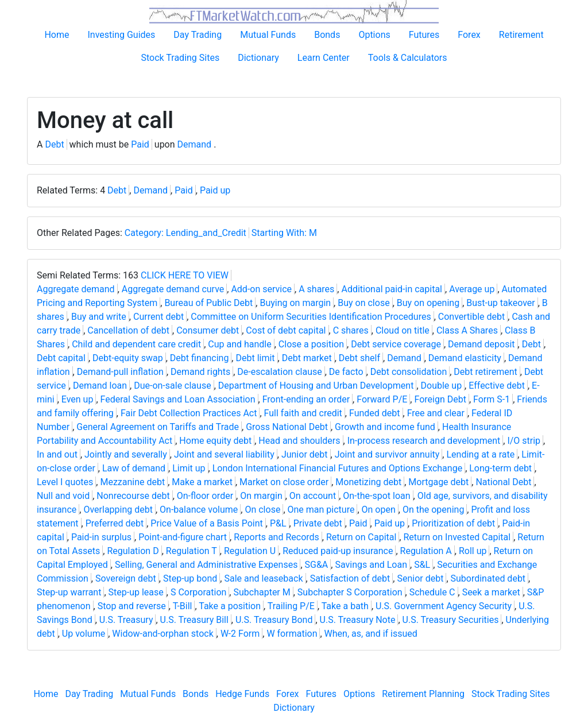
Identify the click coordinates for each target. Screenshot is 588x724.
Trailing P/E (291, 606)
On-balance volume (199, 510)
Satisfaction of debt (350, 578)
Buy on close (363, 303)
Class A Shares (467, 330)
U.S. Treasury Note (358, 620)
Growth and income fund (385, 427)
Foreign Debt (440, 399)
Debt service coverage (396, 344)
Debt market (307, 358)
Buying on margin (295, 303)
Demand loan (100, 386)
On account (313, 496)
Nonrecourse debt (133, 496)
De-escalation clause (279, 372)
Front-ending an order (306, 399)
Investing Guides (121, 35)
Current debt (158, 317)
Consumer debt (208, 330)
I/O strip (524, 441)
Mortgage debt (438, 482)
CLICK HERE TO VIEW (185, 275)
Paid (140, 144)
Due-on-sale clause (172, 386)
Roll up (473, 551)
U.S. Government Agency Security (444, 606)
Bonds (327, 35)
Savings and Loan (371, 565)
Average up (472, 289)
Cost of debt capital (286, 330)
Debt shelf (359, 358)
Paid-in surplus (101, 537)
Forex (469, 35)
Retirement (521, 35)
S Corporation (198, 592)
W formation (292, 634)
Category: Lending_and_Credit (185, 233)
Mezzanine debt (132, 482)
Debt (54, 144)
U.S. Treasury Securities (451, 620)
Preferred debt (115, 523)
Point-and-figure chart (183, 537)
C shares (351, 330)
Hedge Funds (242, 694)
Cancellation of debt (128, 330)
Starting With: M (284, 233)
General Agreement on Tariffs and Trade (158, 427)
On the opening (433, 510)
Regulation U (250, 551)
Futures (424, 35)
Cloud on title (403, 330)
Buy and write (99, 317)
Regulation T (192, 551)
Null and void (63, 496)
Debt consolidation (409, 372)
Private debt (318, 523)
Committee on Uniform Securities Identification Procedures (311, 317)
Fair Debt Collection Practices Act (189, 413)
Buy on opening (428, 303)
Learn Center (324, 58)
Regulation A (426, 551)
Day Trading (198, 35)
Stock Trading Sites (180, 58)
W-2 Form (240, 634)
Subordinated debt (488, 578)
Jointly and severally (126, 454)
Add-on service (261, 289)
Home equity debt (215, 441)
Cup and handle (239, 344)
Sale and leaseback (263, 578)
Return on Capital (361, 537)
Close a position (311, 344)
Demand (195, 144)
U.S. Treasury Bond (274, 620)
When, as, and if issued (371, 634)
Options (374, 35)
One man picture (321, 510)
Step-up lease (136, 592)
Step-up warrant (69, 592)
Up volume (84, 634)
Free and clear (436, 413)
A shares (316, 289)
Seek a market (491, 592)
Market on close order (284, 482)
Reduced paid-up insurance (338, 551)
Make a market (202, 482)
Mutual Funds (268, 35)
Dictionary (258, 58)
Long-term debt (500, 468)
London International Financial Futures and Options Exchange (337, 468)
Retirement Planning (423, 694)
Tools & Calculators (408, 58)
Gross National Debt (287, 427)
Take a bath (345, 606)
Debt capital (61, 358)
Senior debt (420, 578)
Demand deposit (481, 344)
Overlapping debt (118, 510)
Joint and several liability (224, 454)
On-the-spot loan (376, 496)
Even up (78, 399)
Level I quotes (65, 482)
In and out (57, 454)
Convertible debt (472, 317)
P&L (278, 523)
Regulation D (133, 551)
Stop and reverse (132, 606)
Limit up (189, 468)
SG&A (317, 565)
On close (262, 510)
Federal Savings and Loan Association (178, 399)
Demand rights (200, 372)
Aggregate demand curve (173, 289)
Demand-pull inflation (120, 372)
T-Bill (183, 606)
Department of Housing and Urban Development (316, 386)
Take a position (230, 606)
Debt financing (200, 358)
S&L (422, 565)
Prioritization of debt (453, 523)
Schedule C (432, 592)
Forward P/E (382, 399)
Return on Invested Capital (457, 537)
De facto (346, 372)
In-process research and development (424, 441)
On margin (261, 496)
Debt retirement (485, 372)
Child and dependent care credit (136, 344)
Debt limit (255, 358)
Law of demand (134, 468)
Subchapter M (262, 592)
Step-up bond (190, 578)
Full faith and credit (303, 413)
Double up (442, 386)
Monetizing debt (368, 482)
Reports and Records (276, 537)
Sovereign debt (126, 578)
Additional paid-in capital (392, 289)
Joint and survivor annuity (387, 454)
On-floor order (205, 496)
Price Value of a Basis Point (206, 523)
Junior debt (305, 454)
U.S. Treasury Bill (194, 620)
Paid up (215, 190)
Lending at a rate (480, 454)
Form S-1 (492, 399)
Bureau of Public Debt (208, 303)
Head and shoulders (299, 441)
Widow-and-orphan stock (163, 634)
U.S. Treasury (126, 620)
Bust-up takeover (500, 303)
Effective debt (497, 386)
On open (379, 510)
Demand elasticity (465, 358)
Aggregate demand (76, 289)
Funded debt (375, 413)
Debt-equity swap (128, 358)
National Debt (503, 482)
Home (57, 35)
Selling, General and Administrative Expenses (206, 565)
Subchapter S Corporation (350, 592)
